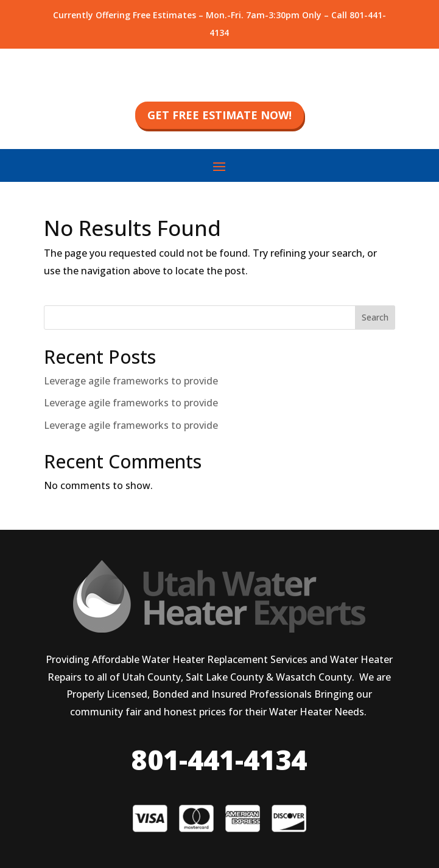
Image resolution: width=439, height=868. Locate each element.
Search (375, 317)
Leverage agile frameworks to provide (131, 381)
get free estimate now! (219, 115)
